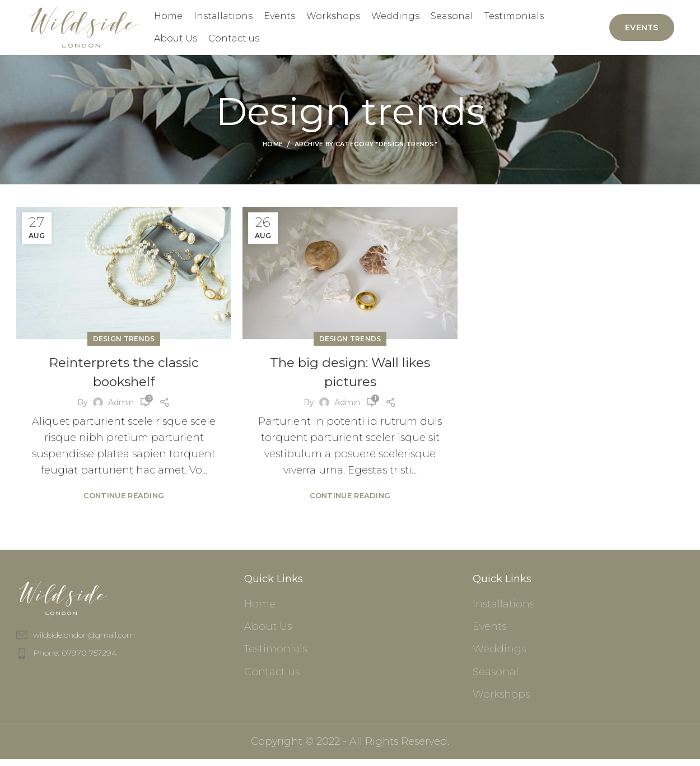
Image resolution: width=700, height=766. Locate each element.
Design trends (124, 346)
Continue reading (124, 502)
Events (642, 31)
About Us (268, 634)
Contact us (272, 679)
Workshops (501, 701)
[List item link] (122, 660)
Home (273, 151)
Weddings (499, 656)
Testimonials (276, 656)
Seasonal (496, 679)
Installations (503, 611)
